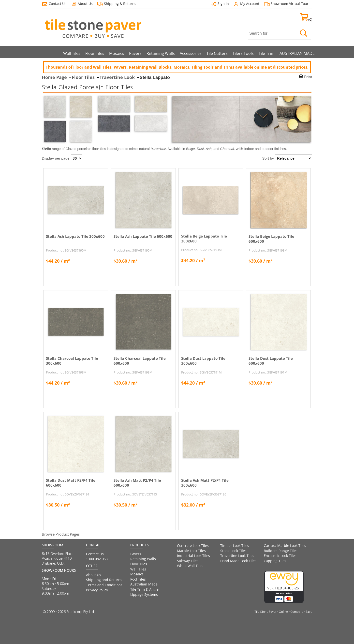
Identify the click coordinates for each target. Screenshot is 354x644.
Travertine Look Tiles (237, 556)
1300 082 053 (97, 559)
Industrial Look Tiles (193, 556)
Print (308, 77)
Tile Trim (267, 53)
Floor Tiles (95, 53)
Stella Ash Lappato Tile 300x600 (75, 236)
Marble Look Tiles (191, 551)
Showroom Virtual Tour (290, 4)
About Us (94, 575)
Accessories (191, 53)
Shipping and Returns (104, 580)
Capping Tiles (275, 561)
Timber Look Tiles (235, 546)
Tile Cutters (217, 53)
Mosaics (117, 53)
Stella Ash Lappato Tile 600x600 (143, 236)
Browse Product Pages (61, 534)
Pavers (135, 53)
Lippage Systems (144, 594)
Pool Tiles (138, 579)
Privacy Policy (97, 590)
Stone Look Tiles (233, 551)
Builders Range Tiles (281, 551)
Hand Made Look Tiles (238, 561)
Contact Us (95, 554)
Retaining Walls (161, 53)
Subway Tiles (188, 561)
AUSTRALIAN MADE (297, 53)
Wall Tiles (72, 53)
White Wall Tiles (190, 566)
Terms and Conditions (104, 585)
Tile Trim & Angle (144, 589)
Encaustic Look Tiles (280, 556)
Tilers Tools (243, 53)
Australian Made (144, 584)
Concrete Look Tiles (193, 546)
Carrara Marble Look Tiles (285, 546)
